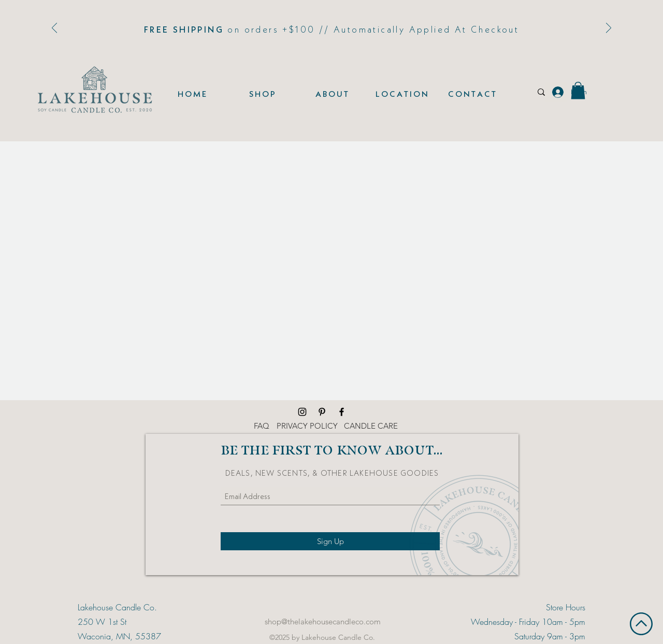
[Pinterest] (322, 412)
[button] (578, 90)
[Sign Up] (330, 541)
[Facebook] (342, 412)
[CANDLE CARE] (371, 426)
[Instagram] (302, 412)
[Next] (609, 29)
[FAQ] (261, 426)
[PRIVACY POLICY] (307, 426)
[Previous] (54, 29)
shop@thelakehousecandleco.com (323, 621)
